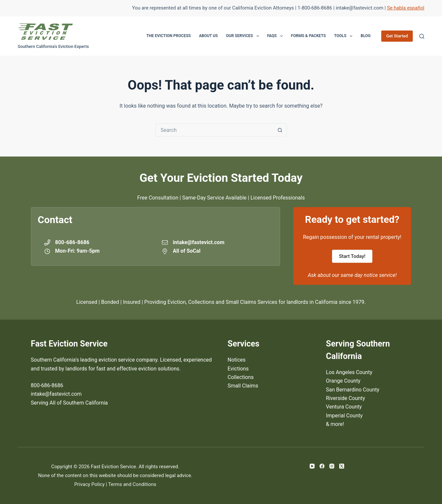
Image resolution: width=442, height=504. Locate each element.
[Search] (422, 36)
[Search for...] (214, 130)
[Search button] (280, 130)
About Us (208, 36)
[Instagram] (332, 466)
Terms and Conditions (132, 484)
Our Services (244, 36)
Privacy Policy (89, 484)
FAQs (276, 36)
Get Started (397, 36)
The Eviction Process (169, 36)
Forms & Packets (308, 36)
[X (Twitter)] (342, 466)
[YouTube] (312, 466)
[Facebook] (322, 466)
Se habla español (406, 8)
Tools (344, 36)
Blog (365, 36)
